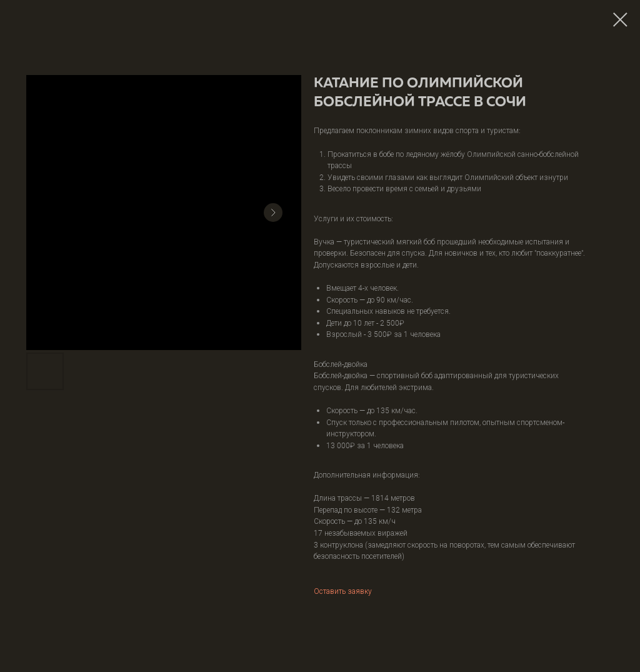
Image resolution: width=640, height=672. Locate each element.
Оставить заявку (343, 591)
